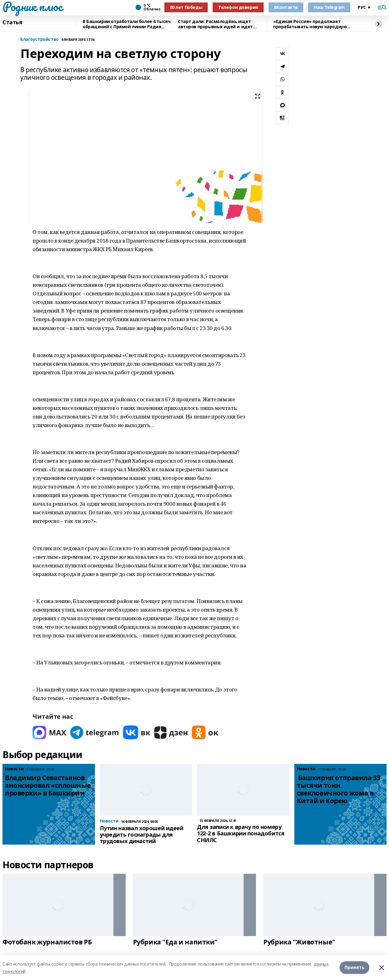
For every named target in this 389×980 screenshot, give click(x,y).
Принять (354, 968)
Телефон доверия (238, 7)
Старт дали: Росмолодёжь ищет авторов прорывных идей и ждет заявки (215, 24)
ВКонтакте (286, 7)
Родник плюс (32, 6)
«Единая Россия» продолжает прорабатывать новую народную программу (310, 24)
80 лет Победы (186, 7)
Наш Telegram (329, 7)
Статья (12, 22)
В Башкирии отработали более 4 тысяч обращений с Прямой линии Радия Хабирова (126, 24)
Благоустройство (39, 39)
